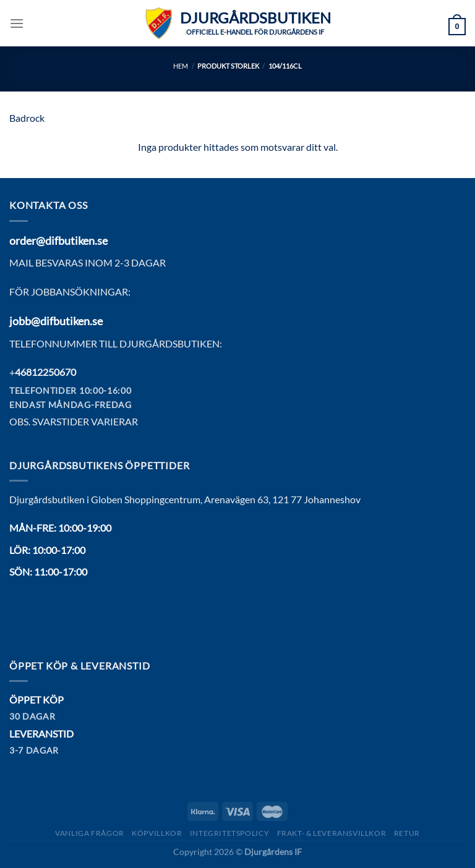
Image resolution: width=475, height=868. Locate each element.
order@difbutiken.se (58, 240)
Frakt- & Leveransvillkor (332, 833)
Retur (407, 833)
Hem (181, 66)
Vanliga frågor (90, 833)
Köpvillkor (157, 833)
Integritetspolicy (229, 833)
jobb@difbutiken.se (56, 321)
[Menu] (17, 23)
